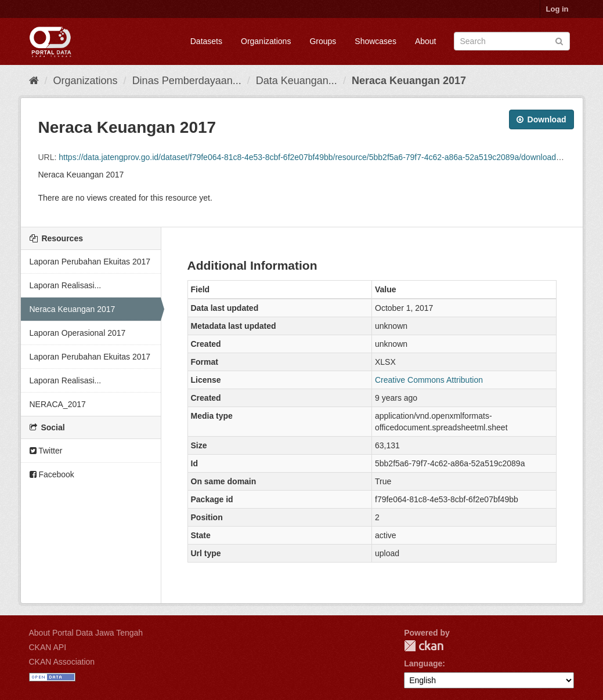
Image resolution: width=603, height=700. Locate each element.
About (426, 41)
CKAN (424, 646)
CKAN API (48, 647)
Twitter (46, 451)
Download (541, 119)
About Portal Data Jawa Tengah (86, 633)
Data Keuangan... (297, 81)
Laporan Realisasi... (66, 285)
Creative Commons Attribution (429, 380)
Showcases (375, 41)
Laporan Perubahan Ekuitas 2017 (90, 262)
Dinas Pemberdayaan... (187, 81)
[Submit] (559, 40)
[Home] (34, 81)
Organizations (266, 41)
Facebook (52, 474)
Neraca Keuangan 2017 (409, 81)
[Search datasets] (512, 41)
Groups (323, 41)
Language (423, 663)
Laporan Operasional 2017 (78, 333)
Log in (557, 9)
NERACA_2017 (58, 404)
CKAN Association (62, 662)
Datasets (206, 41)
